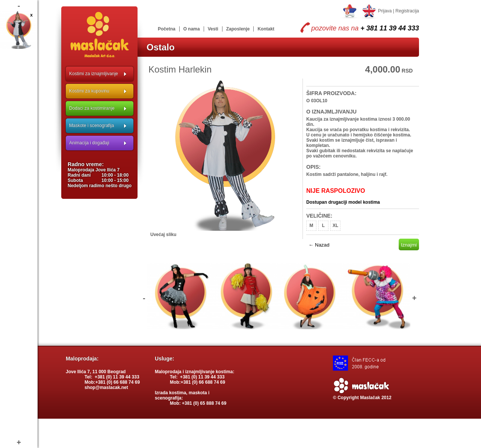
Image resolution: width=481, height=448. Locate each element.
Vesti (213, 29)
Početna (167, 29)
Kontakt (266, 29)
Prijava (385, 11)
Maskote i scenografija (92, 126)
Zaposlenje (238, 29)
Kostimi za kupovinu (89, 91)
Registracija (407, 11)
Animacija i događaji (89, 143)
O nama (192, 29)
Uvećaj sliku (163, 235)
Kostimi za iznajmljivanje (94, 74)
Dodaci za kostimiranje (92, 108)
